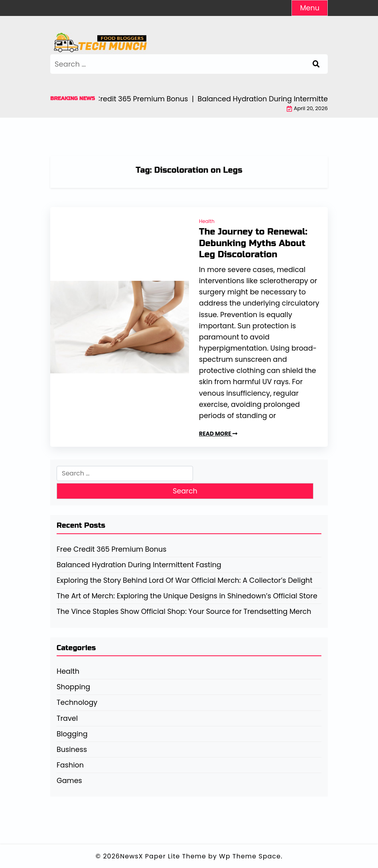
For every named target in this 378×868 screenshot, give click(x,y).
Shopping (73, 687)
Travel (67, 718)
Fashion (70, 765)
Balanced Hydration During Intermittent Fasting (139, 565)
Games (69, 781)
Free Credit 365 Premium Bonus (112, 549)
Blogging (72, 734)
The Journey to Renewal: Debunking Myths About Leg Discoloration (253, 243)
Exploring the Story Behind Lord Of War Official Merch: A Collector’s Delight (185, 580)
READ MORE (218, 434)
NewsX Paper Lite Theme (163, 856)
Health (207, 221)
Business (72, 750)
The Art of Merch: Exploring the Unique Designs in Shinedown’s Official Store (187, 596)
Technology (77, 702)
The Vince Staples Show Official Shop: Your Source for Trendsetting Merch (184, 612)
